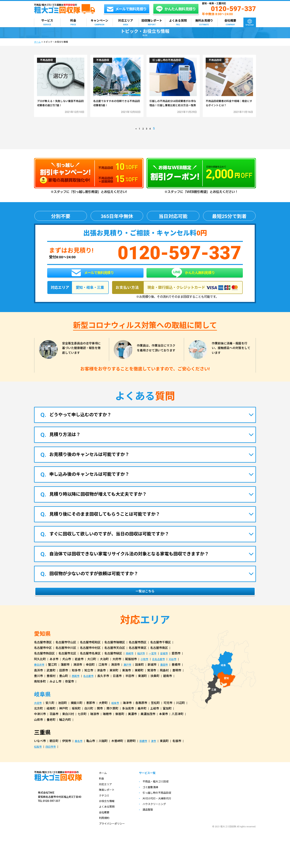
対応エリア (126, 22)
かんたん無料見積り (193, 281)
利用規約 (105, 832)
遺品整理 (152, 824)
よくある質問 (178, 22)
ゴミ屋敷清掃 (155, 802)
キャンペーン (99, 22)
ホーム (37, 42)
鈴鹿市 (145, 755)
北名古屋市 (161, 673)
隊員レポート (108, 804)
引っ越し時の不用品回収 (163, 807)
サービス (47, 22)
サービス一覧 (153, 788)
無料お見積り (204, 22)
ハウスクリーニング (160, 819)
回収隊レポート (152, 22)
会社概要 (230, 22)
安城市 (168, 668)
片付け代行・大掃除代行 (163, 813)
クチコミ (105, 810)
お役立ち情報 (108, 815)
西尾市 (76, 690)
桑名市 (79, 755)
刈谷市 (176, 673)
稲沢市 (143, 668)
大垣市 (38, 717)
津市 (156, 755)
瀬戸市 (129, 679)
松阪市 (38, 761)
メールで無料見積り (93, 281)
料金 (73, 22)
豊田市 (167, 679)
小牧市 (145, 673)
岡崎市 (130, 668)
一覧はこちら (145, 605)
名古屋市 (90, 690)
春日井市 (40, 679)
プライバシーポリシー (114, 838)
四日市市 (53, 761)
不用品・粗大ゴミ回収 (161, 796)
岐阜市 (117, 717)
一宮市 (155, 668)
